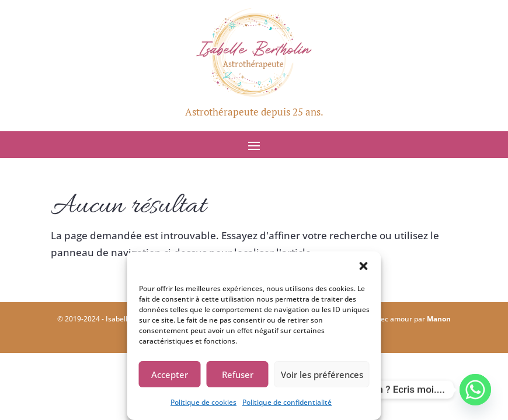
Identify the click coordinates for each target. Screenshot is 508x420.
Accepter (170, 374)
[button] (364, 266)
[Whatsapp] (475, 390)
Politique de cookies (203, 402)
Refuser (238, 374)
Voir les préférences (322, 374)
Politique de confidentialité (287, 402)
